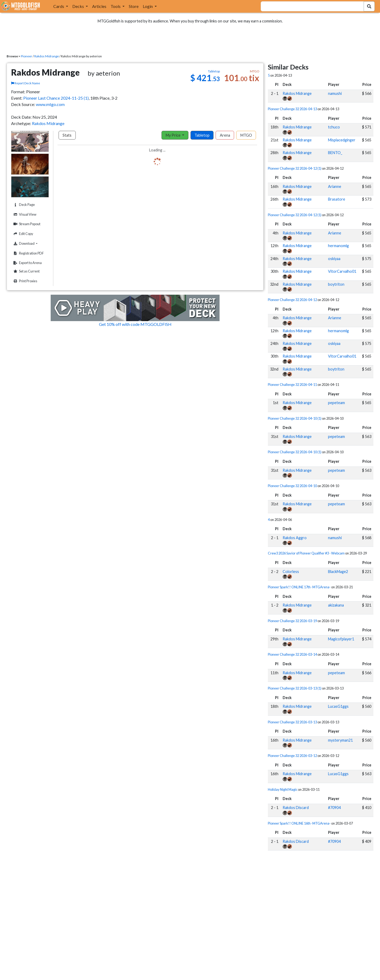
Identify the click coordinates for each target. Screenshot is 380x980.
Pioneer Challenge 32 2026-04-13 (292, 109)
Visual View (24, 214)
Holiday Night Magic (283, 789)
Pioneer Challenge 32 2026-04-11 (292, 385)
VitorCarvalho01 (342, 271)
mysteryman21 (340, 740)
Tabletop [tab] (202, 135)
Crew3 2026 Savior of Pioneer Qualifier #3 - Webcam (306, 553)
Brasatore (337, 199)
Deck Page (23, 205)
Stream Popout (26, 224)
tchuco (334, 127)
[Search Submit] (369, 6)
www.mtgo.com (50, 104)
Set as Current (26, 271)
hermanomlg (338, 246)
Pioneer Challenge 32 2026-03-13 (292, 722)
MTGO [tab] (246, 135)
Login (148, 6)
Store (134, 6)
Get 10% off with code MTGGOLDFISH (135, 324)
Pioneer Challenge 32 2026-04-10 (292, 486)
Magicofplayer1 (341, 639)
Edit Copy (23, 234)
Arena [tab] (225, 135)
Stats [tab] (67, 135)
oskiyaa (334, 259)
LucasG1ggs (338, 706)
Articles (99, 6)
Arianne (335, 186)
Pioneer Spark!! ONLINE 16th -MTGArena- (299, 823)
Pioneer (27, 56)
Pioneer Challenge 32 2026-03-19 (292, 621)
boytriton (336, 284)
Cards (59, 6)
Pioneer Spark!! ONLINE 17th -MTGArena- (299, 587)
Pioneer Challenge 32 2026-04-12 (292, 300)
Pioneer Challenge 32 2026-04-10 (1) (295, 418)
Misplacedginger (342, 140)
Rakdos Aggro (295, 538)
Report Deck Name (26, 83)
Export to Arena (27, 263)
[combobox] (309, 6)
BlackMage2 (338, 572)
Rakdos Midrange (47, 56)
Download (30, 243)
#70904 (334, 808)
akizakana (336, 605)
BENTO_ (335, 153)
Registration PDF (28, 253)
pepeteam (336, 403)
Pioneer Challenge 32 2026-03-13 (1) (295, 688)
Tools (116, 6)
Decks (79, 6)
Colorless (291, 572)
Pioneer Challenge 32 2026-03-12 (292, 756)
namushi (335, 93)
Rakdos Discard (296, 808)
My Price (174, 135)
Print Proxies (25, 281)
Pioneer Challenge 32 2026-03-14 (292, 654)
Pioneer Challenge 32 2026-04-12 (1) (295, 168)
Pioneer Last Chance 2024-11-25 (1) (56, 98)
